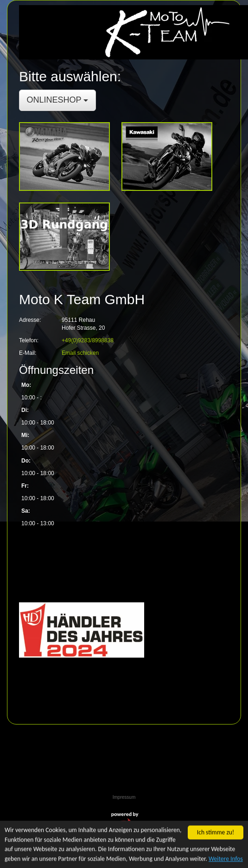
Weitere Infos (226, 859)
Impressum (124, 797)
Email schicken (80, 353)
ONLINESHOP (58, 100)
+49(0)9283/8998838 (88, 340)
